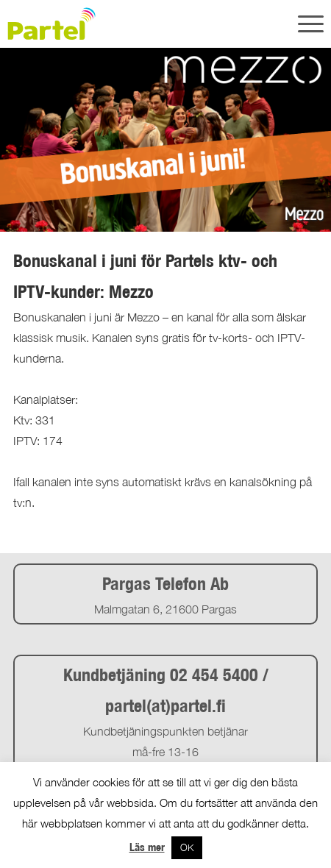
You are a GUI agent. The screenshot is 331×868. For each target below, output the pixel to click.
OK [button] (187, 847)
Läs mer (147, 847)
